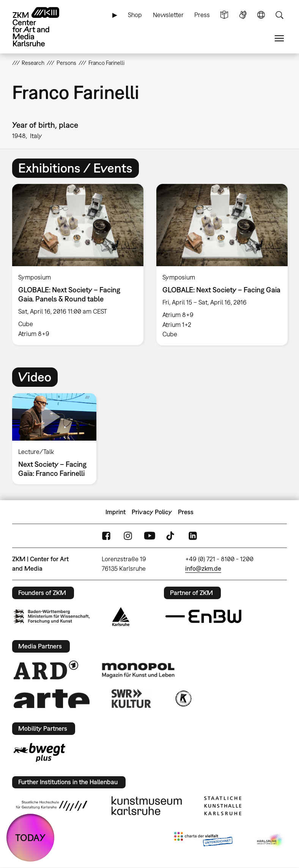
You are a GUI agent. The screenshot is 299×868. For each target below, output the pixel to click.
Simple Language (224, 15)
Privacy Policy (152, 512)
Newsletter (168, 15)
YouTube (149, 536)
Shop (135, 15)
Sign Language (243, 15)
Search (279, 15)
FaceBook (106, 536)
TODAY (30, 837)
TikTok (171, 536)
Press (202, 15)
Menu (279, 38)
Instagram (128, 536)
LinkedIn (193, 536)
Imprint (116, 512)
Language (261, 15)
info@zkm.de (203, 568)
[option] (78, 264)
